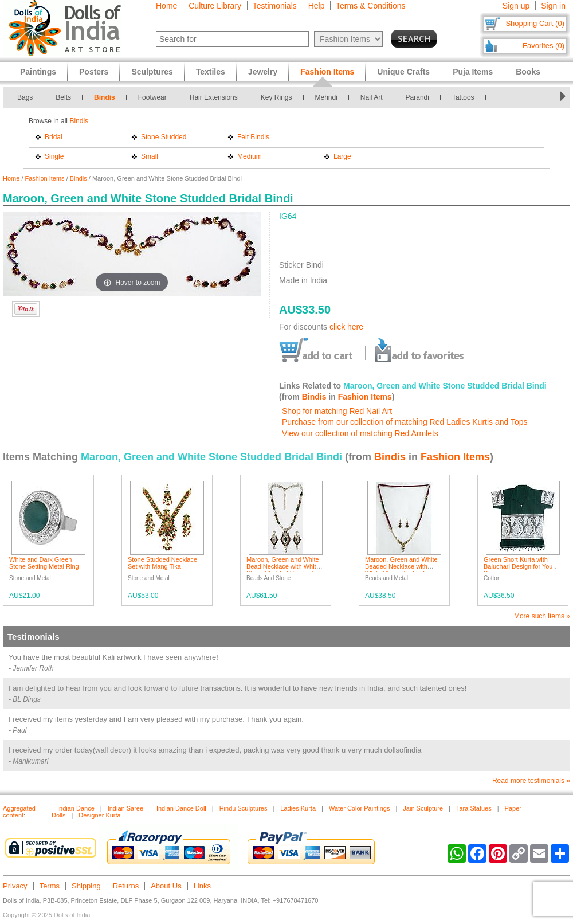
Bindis (105, 97)
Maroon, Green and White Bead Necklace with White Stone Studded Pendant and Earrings (283, 570)
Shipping (86, 886)
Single (54, 156)
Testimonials (275, 6)
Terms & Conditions (370, 6)
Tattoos (463, 97)
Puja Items (473, 72)
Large (342, 156)
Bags (25, 97)
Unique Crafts (403, 72)
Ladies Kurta (298, 808)
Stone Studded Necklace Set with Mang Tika (162, 563)
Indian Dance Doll (181, 808)
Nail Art (372, 97)
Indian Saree (125, 808)
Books (528, 72)
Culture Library (215, 6)
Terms (50, 886)
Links (202, 886)
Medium (250, 156)
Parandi (417, 97)
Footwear (152, 97)
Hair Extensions (214, 97)
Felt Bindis (253, 137)
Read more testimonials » (531, 781)
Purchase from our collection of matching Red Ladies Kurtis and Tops (405, 422)
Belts (63, 97)
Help (317, 6)
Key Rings (276, 97)
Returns (126, 886)
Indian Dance (76, 808)
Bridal (54, 137)
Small (150, 156)
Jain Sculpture (423, 808)
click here (346, 327)
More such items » (542, 616)
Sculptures (152, 72)
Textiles (211, 72)
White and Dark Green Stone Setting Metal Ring (44, 563)
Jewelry (263, 72)
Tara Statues (474, 808)
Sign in (553, 6)
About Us (166, 886)
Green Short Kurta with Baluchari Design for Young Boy (522, 566)
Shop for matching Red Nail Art (337, 411)
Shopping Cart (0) (535, 23)
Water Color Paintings (360, 808)
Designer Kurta (99, 815)
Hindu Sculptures (244, 808)
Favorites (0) (543, 46)
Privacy (15, 886)
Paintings (38, 72)
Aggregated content (19, 812)
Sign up (516, 6)
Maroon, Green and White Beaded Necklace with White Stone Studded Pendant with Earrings (401, 570)
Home (166, 6)
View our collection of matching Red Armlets (360, 433)
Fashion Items (45, 178)
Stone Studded (164, 137)
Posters (94, 72)
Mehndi (326, 97)
